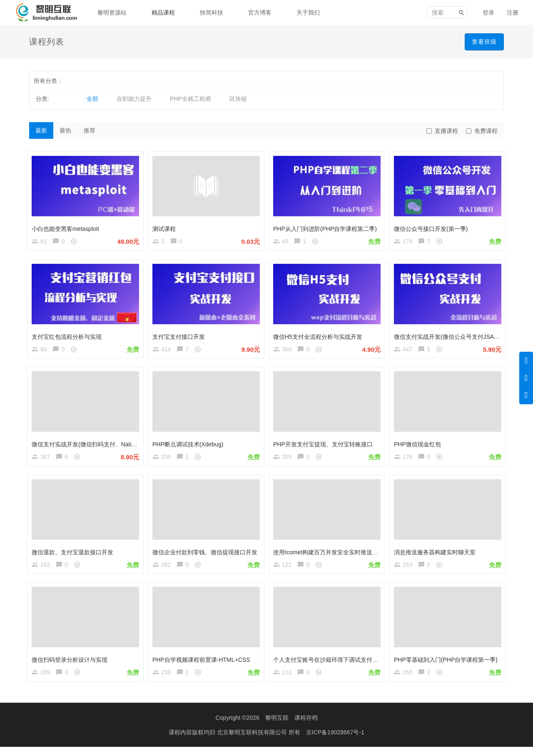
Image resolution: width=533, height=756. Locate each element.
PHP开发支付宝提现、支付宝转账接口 (325, 446)
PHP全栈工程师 (191, 99)
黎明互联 (277, 727)
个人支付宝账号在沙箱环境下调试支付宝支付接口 (339, 665)
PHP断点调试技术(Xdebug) (190, 446)
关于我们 (308, 13)
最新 (41, 130)
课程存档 (306, 727)
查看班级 (484, 42)
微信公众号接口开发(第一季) (433, 227)
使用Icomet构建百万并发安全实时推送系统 (331, 555)
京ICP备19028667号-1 (335, 741)
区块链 (238, 99)
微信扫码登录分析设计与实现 (72, 665)
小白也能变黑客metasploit (67, 227)
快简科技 (212, 13)
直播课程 (442, 131)
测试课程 (166, 227)
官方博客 (260, 13)
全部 (92, 99)
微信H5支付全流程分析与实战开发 (320, 336)
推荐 (90, 130)
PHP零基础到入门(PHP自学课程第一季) (448, 665)
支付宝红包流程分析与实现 (69, 336)
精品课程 (163, 13)
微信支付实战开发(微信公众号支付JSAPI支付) (456, 336)
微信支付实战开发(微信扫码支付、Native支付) (93, 446)
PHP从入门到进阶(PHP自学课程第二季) (327, 227)
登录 (488, 13)
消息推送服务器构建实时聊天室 (437, 555)
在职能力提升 (134, 99)
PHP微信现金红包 (420, 446)
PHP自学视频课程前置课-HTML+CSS (203, 665)
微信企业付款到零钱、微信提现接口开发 (207, 555)
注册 (513, 13)
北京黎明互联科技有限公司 (253, 741)
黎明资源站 (112, 13)
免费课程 (482, 131)
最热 (65, 130)
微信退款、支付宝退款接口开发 (75, 555)
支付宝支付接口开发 (181, 336)
